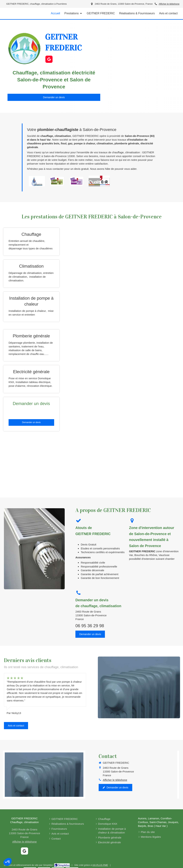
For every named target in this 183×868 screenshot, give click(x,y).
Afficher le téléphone (169, 4)
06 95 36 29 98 (90, 626)
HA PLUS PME (100, 865)
